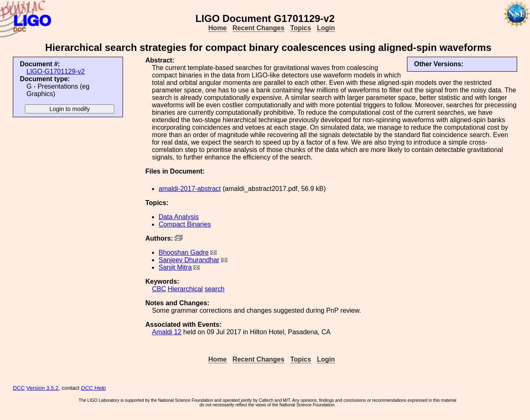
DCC (19, 388)
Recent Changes (259, 28)
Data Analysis (179, 217)
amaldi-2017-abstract (190, 189)
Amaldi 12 (167, 332)
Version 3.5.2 (43, 388)
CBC (159, 289)
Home (217, 28)
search (214, 289)
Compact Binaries (185, 224)
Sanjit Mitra (175, 267)
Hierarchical (185, 289)
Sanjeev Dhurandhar (189, 260)
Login (326, 28)
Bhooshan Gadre (184, 252)
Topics (301, 28)
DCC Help (94, 388)
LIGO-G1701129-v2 (56, 71)
